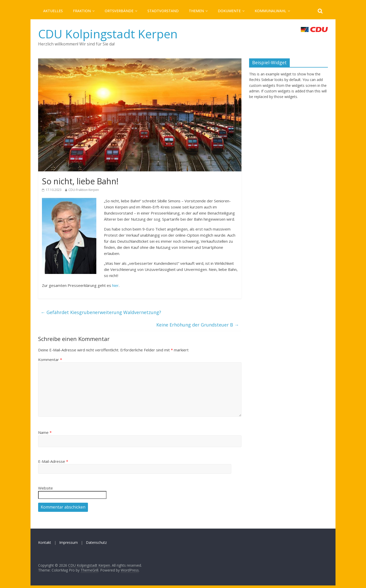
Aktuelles (53, 11)
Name (45, 432)
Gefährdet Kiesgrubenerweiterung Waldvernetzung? (101, 312)
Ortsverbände (119, 11)
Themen (196, 11)
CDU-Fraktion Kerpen (84, 190)
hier (115, 285)
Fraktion (82, 11)
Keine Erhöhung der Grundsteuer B (198, 325)
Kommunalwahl (270, 11)
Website (45, 488)
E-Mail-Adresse (53, 461)
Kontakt (45, 542)
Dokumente (229, 11)
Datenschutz (96, 542)
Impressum (68, 542)
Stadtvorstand (163, 11)
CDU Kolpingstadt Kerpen (108, 34)
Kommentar (50, 360)
